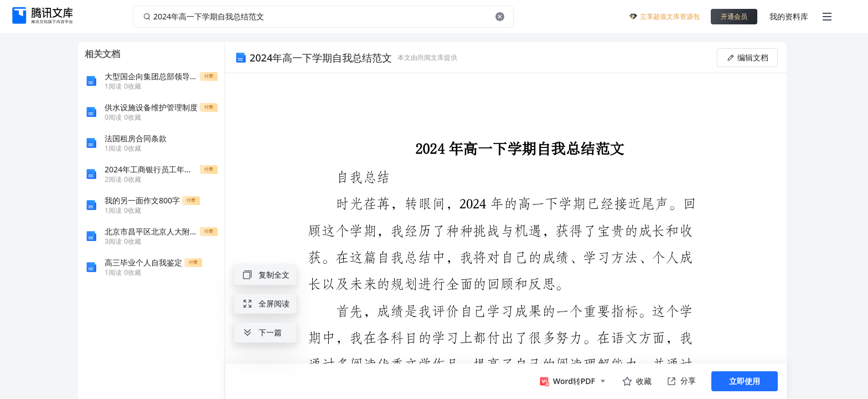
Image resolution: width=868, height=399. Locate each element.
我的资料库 (789, 16)
